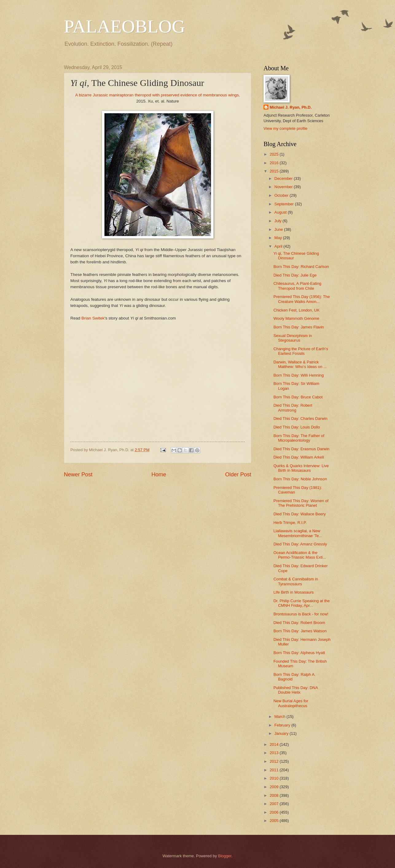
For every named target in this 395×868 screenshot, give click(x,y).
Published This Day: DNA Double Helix (295, 690)
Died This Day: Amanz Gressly (300, 544)
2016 (275, 163)
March (280, 717)
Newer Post (78, 475)
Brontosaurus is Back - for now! (301, 614)
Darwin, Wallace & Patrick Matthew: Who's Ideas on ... (300, 364)
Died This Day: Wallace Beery (299, 514)
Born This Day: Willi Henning (299, 375)
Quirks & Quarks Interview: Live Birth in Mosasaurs (301, 468)
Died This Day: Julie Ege (295, 275)
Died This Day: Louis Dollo (297, 427)
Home (159, 475)
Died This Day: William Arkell (299, 457)
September (285, 204)
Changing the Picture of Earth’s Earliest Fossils (301, 351)
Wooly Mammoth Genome (296, 318)
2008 (275, 795)
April (279, 246)
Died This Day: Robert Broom (299, 623)
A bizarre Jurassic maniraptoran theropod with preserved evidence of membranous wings (157, 95)
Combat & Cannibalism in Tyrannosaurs (296, 581)
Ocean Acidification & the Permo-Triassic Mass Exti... (300, 555)
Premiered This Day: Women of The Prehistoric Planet (301, 503)
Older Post (238, 475)
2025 (275, 154)
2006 (275, 812)
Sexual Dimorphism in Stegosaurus (293, 338)
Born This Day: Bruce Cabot (298, 397)
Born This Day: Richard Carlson (301, 267)
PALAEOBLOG (124, 26)
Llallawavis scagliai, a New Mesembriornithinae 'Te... (298, 533)
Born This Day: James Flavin (299, 327)
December (284, 178)
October (282, 195)
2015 (275, 171)
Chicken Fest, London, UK (296, 310)
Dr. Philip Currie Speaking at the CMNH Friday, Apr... (301, 603)
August (281, 212)
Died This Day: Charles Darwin (300, 418)
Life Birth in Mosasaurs (293, 592)
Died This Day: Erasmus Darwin (301, 449)
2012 (275, 761)
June (279, 229)
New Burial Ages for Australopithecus (291, 703)
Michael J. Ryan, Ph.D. (291, 107)
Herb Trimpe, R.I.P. (290, 523)
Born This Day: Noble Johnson (300, 479)
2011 (275, 770)
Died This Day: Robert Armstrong (293, 408)
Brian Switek (93, 318)
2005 (275, 821)
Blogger (225, 856)
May (279, 238)
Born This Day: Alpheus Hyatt (299, 653)
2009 (275, 787)
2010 (275, 778)
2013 (275, 753)
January (282, 733)
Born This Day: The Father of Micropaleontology (299, 438)
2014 (275, 744)
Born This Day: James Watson (300, 631)
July (278, 221)
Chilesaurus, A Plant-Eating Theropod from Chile (297, 286)
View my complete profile (285, 128)
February (283, 725)
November (284, 187)
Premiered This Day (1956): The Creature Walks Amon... (301, 299)
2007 (275, 804)
